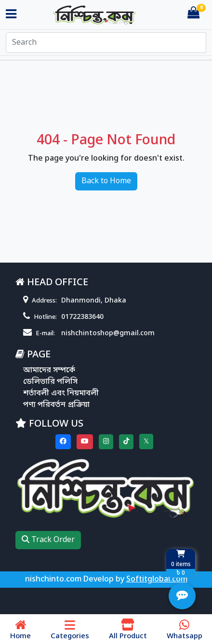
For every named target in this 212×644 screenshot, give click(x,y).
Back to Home (106, 181)
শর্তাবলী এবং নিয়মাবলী (61, 393)
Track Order (48, 540)
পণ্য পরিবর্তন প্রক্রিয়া (56, 405)
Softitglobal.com (157, 580)
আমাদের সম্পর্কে (49, 370)
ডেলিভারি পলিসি (50, 382)
